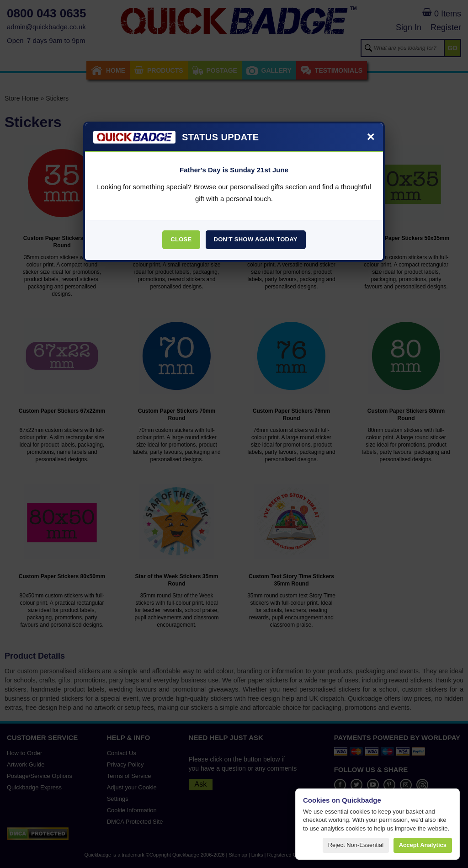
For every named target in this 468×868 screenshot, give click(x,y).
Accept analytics (423, 845)
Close (181, 239)
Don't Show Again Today (256, 239)
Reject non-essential (356, 845)
